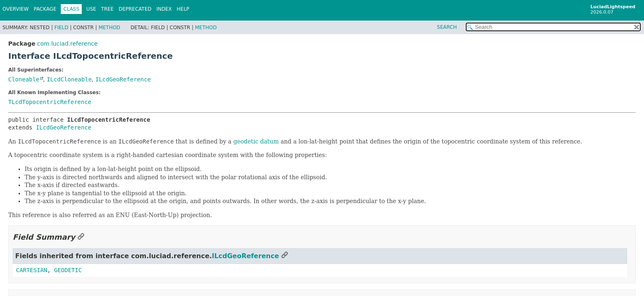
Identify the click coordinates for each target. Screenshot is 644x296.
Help (183, 9)
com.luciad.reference (67, 44)
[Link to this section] (81, 237)
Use (91, 9)
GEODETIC (68, 270)
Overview (16, 9)
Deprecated (135, 9)
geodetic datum (256, 141)
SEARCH (447, 27)
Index (164, 9)
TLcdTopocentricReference (50, 102)
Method (109, 28)
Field (61, 28)
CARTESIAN (32, 270)
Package (45, 9)
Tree (107, 9)
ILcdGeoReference (123, 79)
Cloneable (24, 79)
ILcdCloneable (69, 79)
